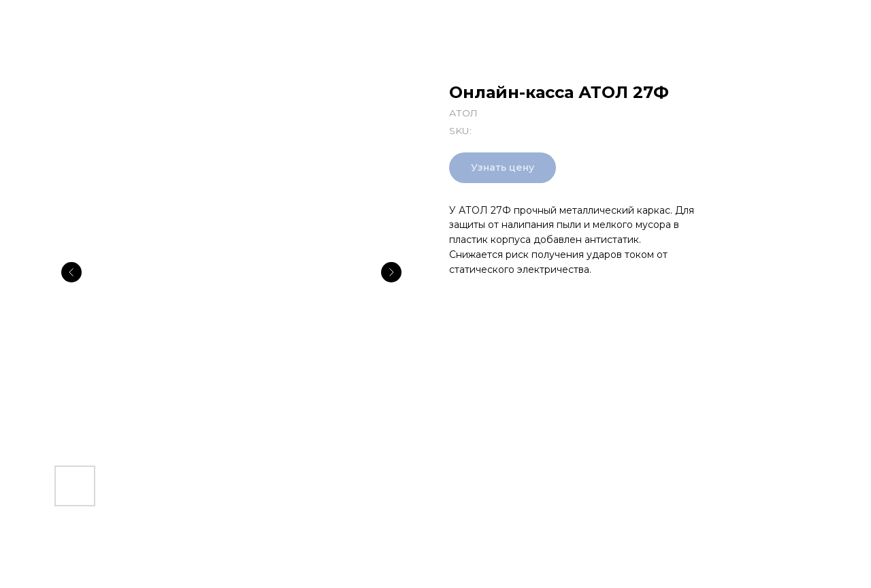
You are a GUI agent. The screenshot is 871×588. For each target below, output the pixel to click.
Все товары (54, 20)
